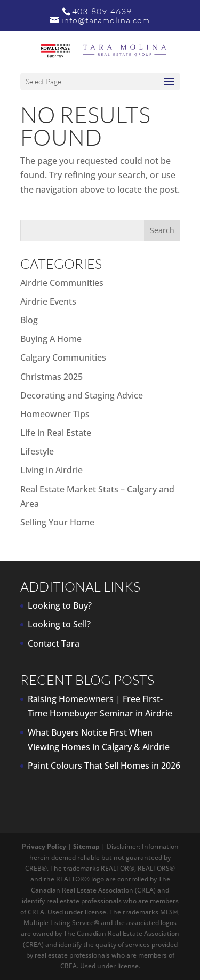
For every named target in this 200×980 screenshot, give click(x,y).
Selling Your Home (57, 522)
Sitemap (86, 846)
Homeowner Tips (55, 414)
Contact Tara (54, 643)
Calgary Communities (63, 357)
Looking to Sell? (59, 624)
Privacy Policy (44, 846)
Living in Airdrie (51, 470)
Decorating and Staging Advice (82, 395)
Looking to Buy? (60, 605)
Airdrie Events (48, 301)
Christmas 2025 (51, 377)
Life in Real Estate (56, 433)
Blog (29, 320)
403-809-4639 (102, 11)
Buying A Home (51, 339)
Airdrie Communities (62, 283)
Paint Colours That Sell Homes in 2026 (104, 766)
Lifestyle (37, 451)
